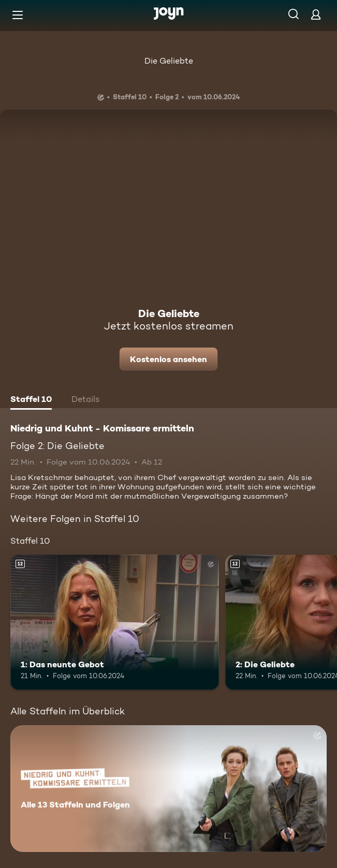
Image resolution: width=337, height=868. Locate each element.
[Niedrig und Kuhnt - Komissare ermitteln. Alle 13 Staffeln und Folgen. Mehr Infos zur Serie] (168, 789)
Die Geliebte (169, 61)
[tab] (31, 400)
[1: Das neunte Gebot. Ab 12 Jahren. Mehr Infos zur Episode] (115, 622)
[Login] (316, 14)
